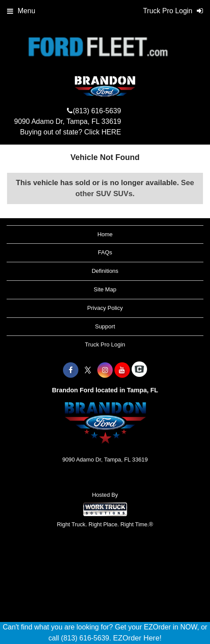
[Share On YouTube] (122, 370)
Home (105, 234)
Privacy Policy (105, 308)
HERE (111, 132)
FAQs (105, 252)
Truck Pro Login (105, 344)
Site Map (105, 289)
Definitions (105, 271)
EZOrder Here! (137, 638)
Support (105, 326)
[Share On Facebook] (71, 370)
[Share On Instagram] (105, 370)
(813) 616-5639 (97, 111)
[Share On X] (88, 370)
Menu (21, 11)
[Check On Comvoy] (139, 370)
